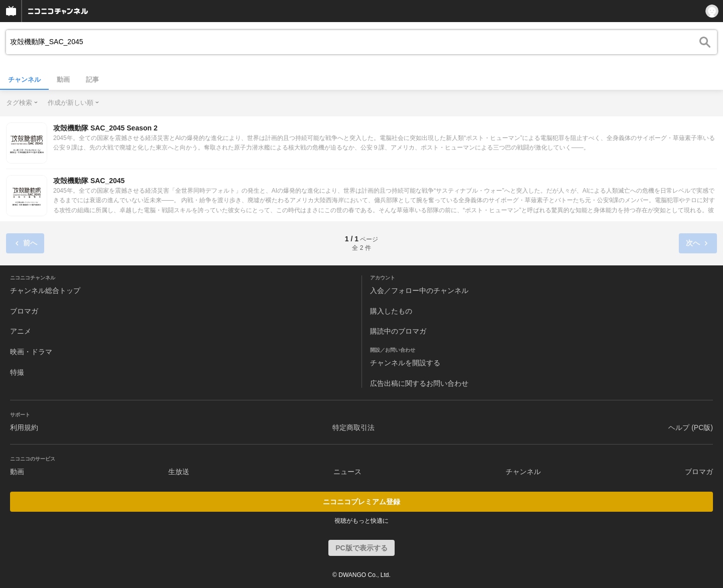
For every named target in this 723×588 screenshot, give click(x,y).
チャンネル (24, 80)
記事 (92, 80)
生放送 (179, 472)
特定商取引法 (353, 427)
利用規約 (24, 427)
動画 (63, 80)
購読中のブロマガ (398, 331)
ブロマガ (24, 311)
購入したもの (391, 311)
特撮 (17, 372)
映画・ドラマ (31, 352)
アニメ (21, 331)
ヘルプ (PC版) (691, 427)
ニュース (347, 472)
